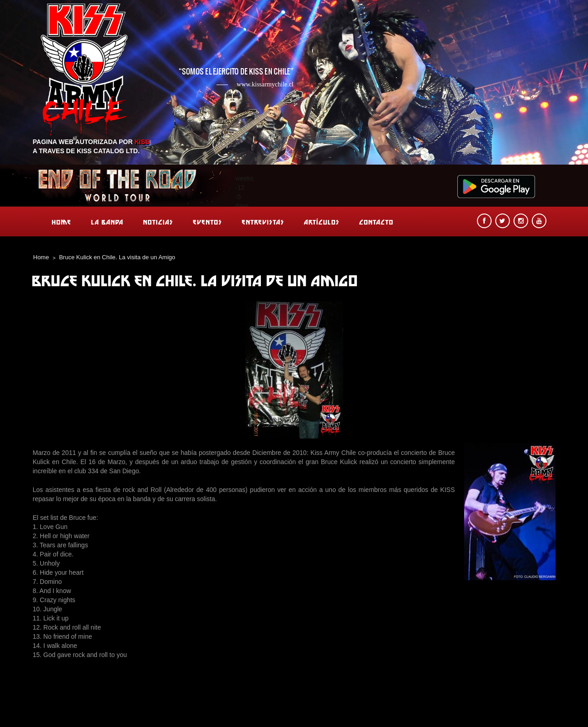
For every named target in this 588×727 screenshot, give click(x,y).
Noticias (158, 222)
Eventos (207, 222)
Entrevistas (263, 222)
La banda (107, 222)
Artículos (322, 222)
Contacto (376, 222)
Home (61, 222)
